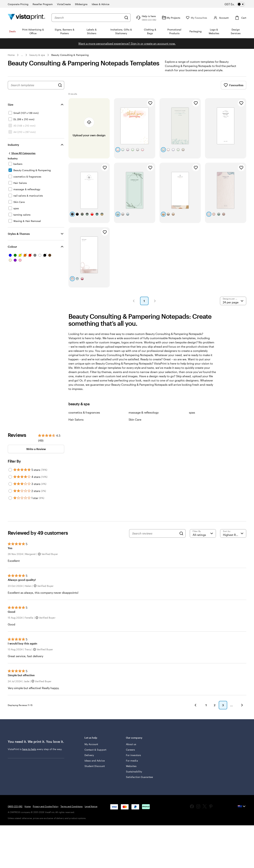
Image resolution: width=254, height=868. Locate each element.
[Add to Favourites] (150, 103)
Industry (13, 145)
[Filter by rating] (203, 533)
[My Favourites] (196, 18)
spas (192, 412)
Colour (12, 247)
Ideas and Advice (95, 761)
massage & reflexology (144, 412)
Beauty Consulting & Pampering (70, 55)
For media (132, 761)
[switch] (238, 4)
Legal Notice (91, 806)
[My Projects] (171, 18)
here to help (29, 749)
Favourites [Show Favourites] (234, 85)
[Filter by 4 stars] (10, 477)
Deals (12, 31)
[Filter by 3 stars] (10, 484)
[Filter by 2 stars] (10, 491)
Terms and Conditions (72, 806)
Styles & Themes (19, 234)
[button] (134, 301)
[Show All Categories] (22, 153)
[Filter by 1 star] (10, 498)
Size (10, 104)
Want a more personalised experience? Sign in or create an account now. (127, 43)
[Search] (126, 18)
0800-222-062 (15, 806)
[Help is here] (146, 18)
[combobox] (88, 18)
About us (131, 744)
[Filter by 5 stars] (10, 470)
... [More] (22, 55)
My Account (91, 744)
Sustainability (134, 771)
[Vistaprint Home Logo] (26, 18)
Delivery (89, 755)
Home (11, 55)
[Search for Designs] (60, 85)
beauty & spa (37, 55)
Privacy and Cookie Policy (46, 806)
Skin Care (135, 419)
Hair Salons (76, 419)
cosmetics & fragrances (84, 412)
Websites (131, 766)
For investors (133, 755)
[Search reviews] (155, 533)
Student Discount (95, 766)
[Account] (221, 18)
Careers (131, 750)
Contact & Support (95, 750)
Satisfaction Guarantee (140, 777)
